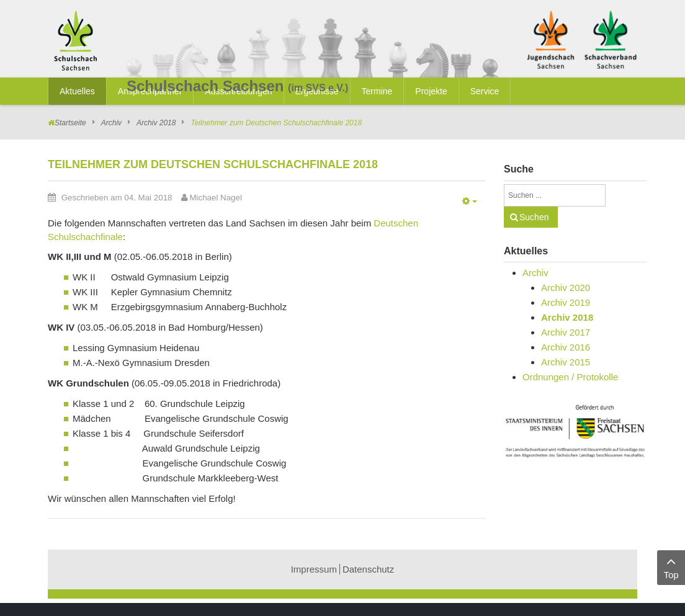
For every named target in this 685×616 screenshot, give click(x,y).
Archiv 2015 (566, 362)
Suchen (534, 217)
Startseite (70, 123)
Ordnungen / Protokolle (570, 377)
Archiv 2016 (566, 347)
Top (671, 567)
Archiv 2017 (566, 332)
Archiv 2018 (156, 123)
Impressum (314, 569)
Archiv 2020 (566, 288)
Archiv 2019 (566, 302)
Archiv (111, 123)
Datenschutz (368, 569)
